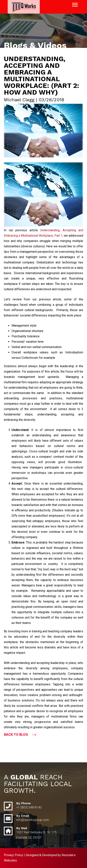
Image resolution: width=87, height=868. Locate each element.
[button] (20, 735)
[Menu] (75, 5)
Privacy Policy (13, 855)
